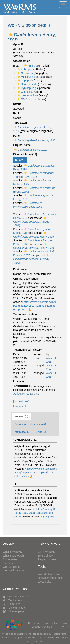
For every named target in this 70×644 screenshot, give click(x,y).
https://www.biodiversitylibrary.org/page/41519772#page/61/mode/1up (35, 306)
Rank (16, 113)
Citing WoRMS (46, 552)
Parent (17, 136)
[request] (49, 517)
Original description (26, 279)
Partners (8, 563)
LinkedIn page (14, 608)
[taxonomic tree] (21, 401)
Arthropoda (25, 69)
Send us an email (16, 597)
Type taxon (20, 123)
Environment (21, 269)
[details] (24, 310)
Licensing (19, 381)
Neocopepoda (27, 84)
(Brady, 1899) (31, 222)
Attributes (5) (22, 432)
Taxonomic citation (25, 314)
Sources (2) (21, 417)
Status (17, 104)
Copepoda (25, 81)
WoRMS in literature (14, 571)
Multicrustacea (27, 77)
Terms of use (45, 556)
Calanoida (25, 92)
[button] (11, 35)
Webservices (45, 582)
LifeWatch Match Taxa (51, 578)
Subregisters (10, 559)
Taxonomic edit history (27, 350)
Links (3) (41, 432)
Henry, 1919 (30, 150)
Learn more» (65, 625)
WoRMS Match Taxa (50, 574)
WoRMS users (11, 567)
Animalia (31, 66)
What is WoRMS (12, 552)
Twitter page (13, 600)
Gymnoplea (25, 88)
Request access (47, 559)
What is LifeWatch (13, 556)
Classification (22, 61)
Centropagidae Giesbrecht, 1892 (34, 140)
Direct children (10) (25, 154)
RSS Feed (12, 604)
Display (20, 160)
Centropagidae (27, 95)
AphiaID (18, 44)
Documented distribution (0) (31, 424)
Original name (22, 145)
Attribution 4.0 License (26, 394)
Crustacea (25, 73)
